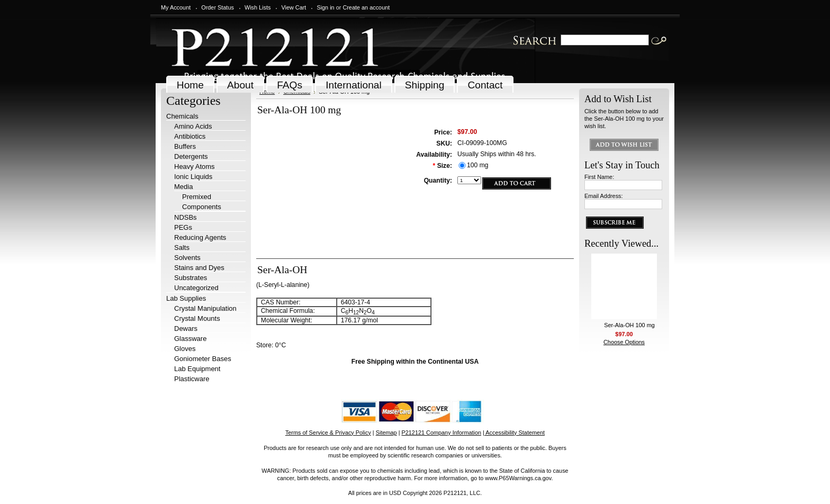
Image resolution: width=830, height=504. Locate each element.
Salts (182, 247)
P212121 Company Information (442, 433)
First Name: (599, 177)
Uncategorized (196, 288)
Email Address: (604, 196)
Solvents (187, 258)
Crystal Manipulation (205, 308)
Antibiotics (190, 136)
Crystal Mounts (197, 318)
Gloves (185, 349)
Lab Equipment (197, 369)
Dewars (186, 328)
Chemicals (182, 116)
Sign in (325, 7)
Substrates (191, 278)
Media (183, 187)
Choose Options (624, 342)
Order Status (218, 7)
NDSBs (186, 217)
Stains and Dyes (199, 268)
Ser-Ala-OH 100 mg (629, 325)
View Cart (294, 7)
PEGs (183, 227)
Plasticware (192, 379)
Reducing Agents (200, 237)
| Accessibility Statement (514, 433)
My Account (176, 7)
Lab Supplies (186, 298)
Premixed (197, 197)
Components (202, 207)
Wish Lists (258, 7)
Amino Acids (193, 126)
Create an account (366, 7)
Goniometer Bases (203, 359)
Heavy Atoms (195, 166)
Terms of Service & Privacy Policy (328, 433)
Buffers (185, 146)
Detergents (191, 156)
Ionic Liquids (193, 177)
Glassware (190, 339)
